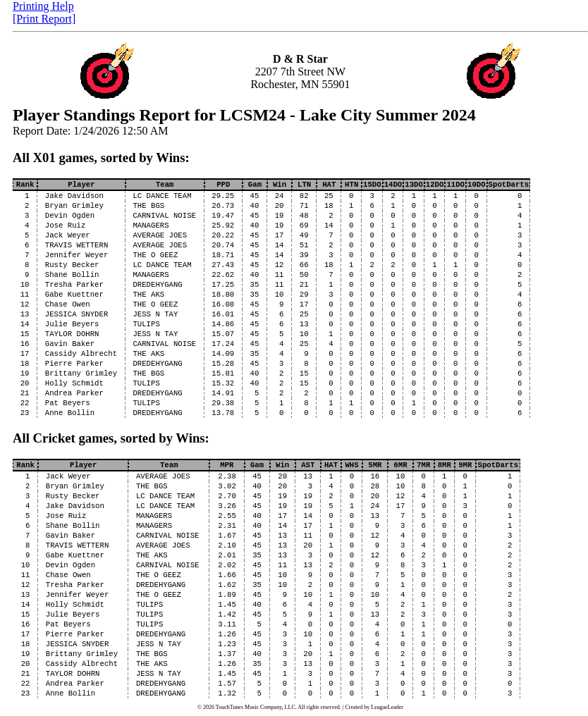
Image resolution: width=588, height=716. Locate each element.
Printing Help (43, 6)
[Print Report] (44, 19)
